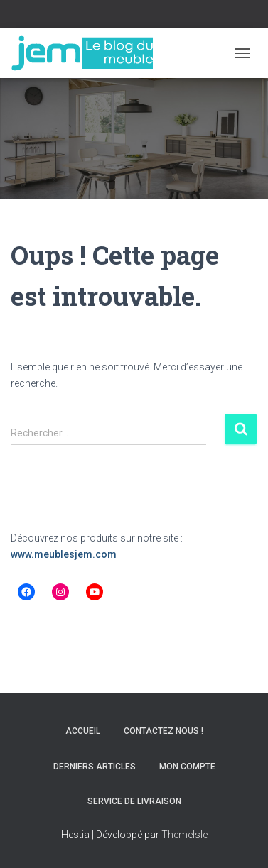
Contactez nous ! (164, 731)
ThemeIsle (184, 835)
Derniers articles (95, 767)
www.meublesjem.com (64, 554)
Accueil (83, 731)
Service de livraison (134, 801)
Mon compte (187, 767)
